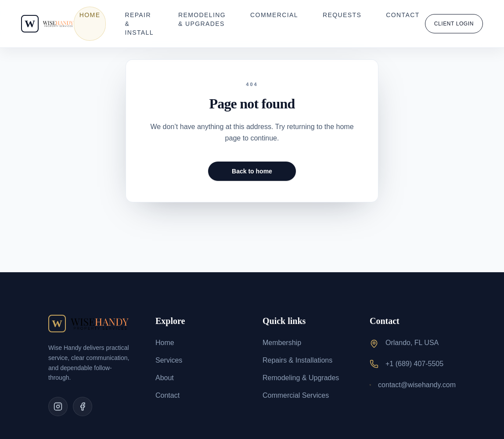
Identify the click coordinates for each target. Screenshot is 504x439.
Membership (282, 343)
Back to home (252, 171)
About (165, 378)
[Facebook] (83, 407)
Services (169, 360)
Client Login (454, 24)
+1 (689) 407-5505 (414, 364)
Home (90, 15)
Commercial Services (296, 395)
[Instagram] (58, 407)
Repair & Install (139, 24)
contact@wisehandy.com (417, 385)
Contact (403, 15)
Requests (342, 15)
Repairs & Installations (297, 360)
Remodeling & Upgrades (202, 19)
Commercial (274, 15)
